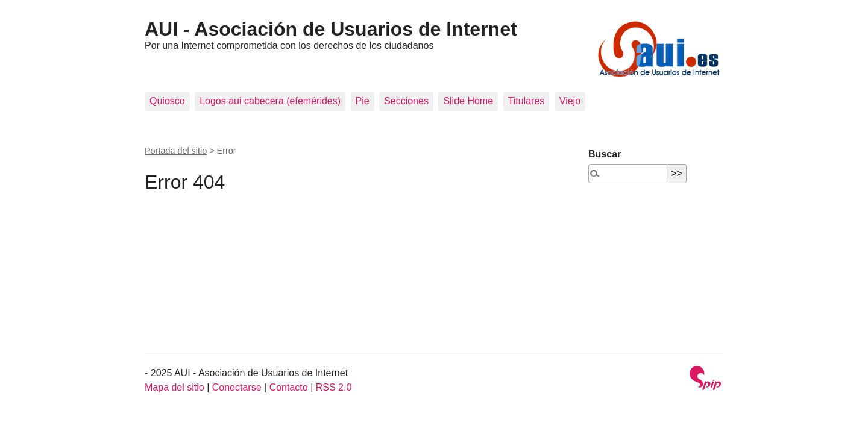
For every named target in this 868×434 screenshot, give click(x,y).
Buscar (605, 154)
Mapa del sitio (175, 387)
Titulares (527, 101)
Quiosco (167, 101)
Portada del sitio (176, 151)
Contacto (289, 387)
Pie (363, 101)
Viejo (570, 101)
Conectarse (237, 387)
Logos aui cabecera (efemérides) (270, 101)
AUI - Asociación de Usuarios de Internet (331, 29)
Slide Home (468, 101)
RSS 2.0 (334, 387)
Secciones (406, 101)
